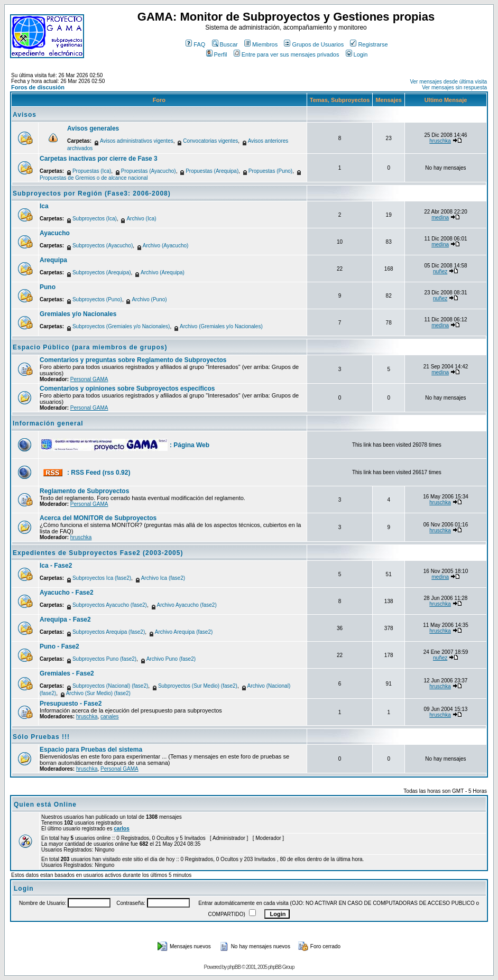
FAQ (195, 44)
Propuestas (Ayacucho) (149, 171)
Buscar (225, 44)
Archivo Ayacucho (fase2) (187, 605)
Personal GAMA (89, 379)
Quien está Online (45, 805)
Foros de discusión (38, 87)
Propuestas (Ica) (92, 171)
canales (109, 716)
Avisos (25, 115)
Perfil (217, 54)
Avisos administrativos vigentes (137, 141)
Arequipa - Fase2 (65, 620)
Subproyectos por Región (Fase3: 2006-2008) (92, 193)
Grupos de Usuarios (314, 44)
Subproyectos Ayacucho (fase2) (110, 605)
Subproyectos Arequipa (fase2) (109, 632)
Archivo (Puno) (149, 299)
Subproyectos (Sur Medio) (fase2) (198, 686)
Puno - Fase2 (59, 646)
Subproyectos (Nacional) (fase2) (110, 686)
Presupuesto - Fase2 (71, 704)
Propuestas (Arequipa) (212, 171)
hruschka (440, 141)
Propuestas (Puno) (270, 171)
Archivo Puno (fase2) (171, 659)
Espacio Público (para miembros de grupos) (90, 347)
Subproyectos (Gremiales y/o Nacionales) (121, 326)
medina (440, 218)
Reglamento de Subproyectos (84, 491)
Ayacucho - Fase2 (67, 593)
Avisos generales (93, 128)
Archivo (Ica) (141, 219)
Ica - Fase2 (56, 566)
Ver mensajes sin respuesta (454, 87)
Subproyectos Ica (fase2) (102, 578)
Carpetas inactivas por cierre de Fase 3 (99, 159)
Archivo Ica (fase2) (163, 578)
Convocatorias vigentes (210, 141)
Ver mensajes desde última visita (448, 82)
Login (357, 54)
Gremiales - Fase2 (67, 673)
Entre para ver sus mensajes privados (287, 54)
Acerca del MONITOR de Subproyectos (98, 518)
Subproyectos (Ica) (95, 219)
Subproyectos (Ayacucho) (103, 246)
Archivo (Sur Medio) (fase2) (98, 693)
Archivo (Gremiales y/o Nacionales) (221, 326)
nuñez (440, 271)
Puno (48, 287)
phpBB (234, 967)
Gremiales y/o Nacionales (78, 314)
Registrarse (369, 44)
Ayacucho (55, 233)
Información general (48, 423)
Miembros (261, 44)
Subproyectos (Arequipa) (102, 272)
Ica (44, 206)
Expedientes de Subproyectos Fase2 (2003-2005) (98, 553)
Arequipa (53, 260)
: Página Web (190, 445)
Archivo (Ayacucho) (166, 246)
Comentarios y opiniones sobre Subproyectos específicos (127, 389)
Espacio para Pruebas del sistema (91, 750)
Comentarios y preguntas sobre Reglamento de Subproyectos (133, 360)
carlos (121, 829)
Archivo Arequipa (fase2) (184, 632)
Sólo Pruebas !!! (41, 737)
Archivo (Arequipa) (163, 272)
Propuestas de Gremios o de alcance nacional (94, 178)
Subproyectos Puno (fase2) (104, 659)
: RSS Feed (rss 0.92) (99, 473)
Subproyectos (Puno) (97, 299)
